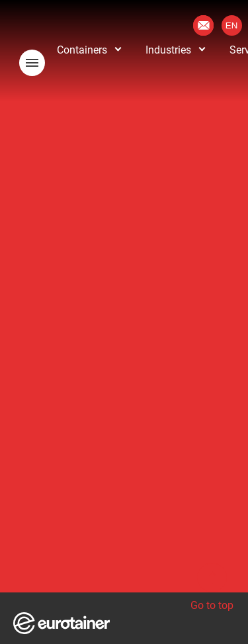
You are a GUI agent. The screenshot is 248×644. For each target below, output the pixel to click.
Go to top (212, 587)
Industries (168, 50)
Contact (203, 25)
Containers (82, 50)
